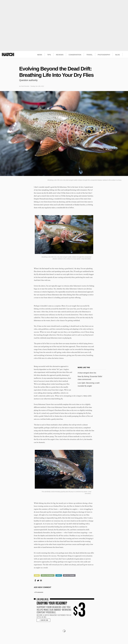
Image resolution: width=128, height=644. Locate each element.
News (37, 575)
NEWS (40, 55)
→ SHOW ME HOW (43, 620)
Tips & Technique (48, 575)
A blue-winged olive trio (87, 373)
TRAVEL (89, 55)
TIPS (49, 55)
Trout (59, 575)
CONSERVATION (75, 55)
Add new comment (43, 587)
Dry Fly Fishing (69, 575)
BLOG (118, 55)
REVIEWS (60, 55)
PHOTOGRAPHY (104, 55)
